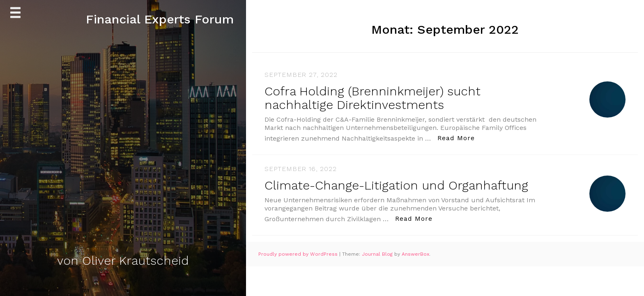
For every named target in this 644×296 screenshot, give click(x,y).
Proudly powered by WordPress (299, 254)
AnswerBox (415, 254)
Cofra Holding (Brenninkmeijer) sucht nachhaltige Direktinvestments (373, 98)
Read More (458, 138)
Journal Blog (378, 254)
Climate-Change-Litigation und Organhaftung (396, 185)
